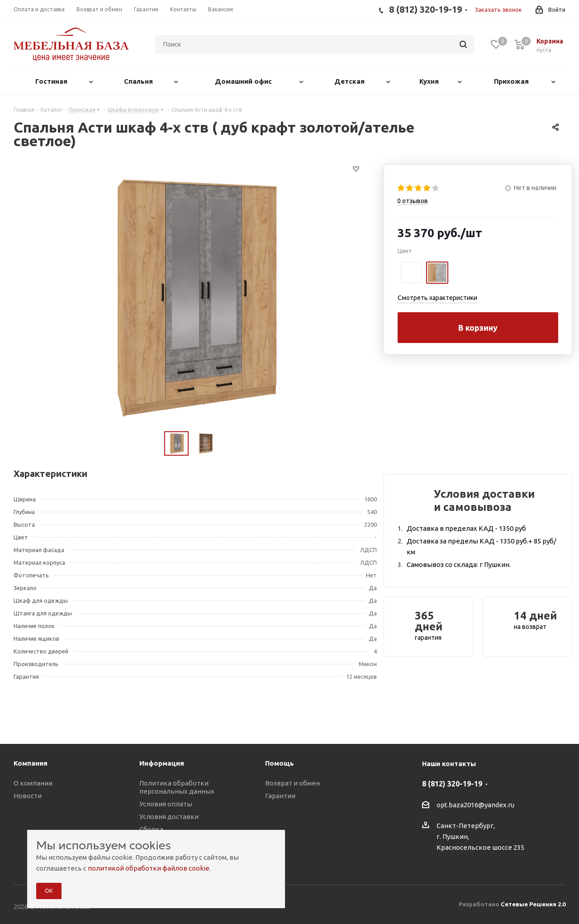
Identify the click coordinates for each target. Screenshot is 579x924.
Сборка (151, 829)
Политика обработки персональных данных (177, 787)
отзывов (413, 201)
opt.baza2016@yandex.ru (475, 805)
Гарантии (280, 796)
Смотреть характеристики (437, 298)
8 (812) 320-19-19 (452, 784)
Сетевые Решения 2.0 (533, 904)
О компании (33, 783)
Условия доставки (169, 817)
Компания (31, 763)
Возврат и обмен (292, 783)
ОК (49, 891)
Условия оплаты (166, 804)
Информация (162, 763)
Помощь (280, 763)
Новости (28, 796)
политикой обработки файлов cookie (149, 868)
